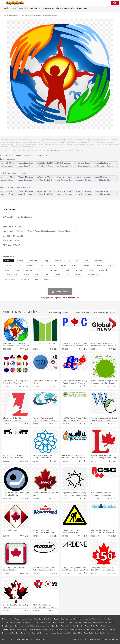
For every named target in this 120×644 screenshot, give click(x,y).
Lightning (69, 619)
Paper (93, 630)
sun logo (9, 265)
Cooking (103, 633)
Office (98, 630)
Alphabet (104, 630)
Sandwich (53, 633)
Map (67, 630)
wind (110, 265)
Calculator (112, 630)
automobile (103, 270)
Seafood (60, 633)
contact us (55, 150)
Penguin (111, 623)
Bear (15, 623)
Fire (46, 619)
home (69, 626)
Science (87, 630)
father (87, 626)
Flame (50, 619)
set (68, 275)
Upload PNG (113, 639)
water (37, 275)
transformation (93, 275)
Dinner (80, 633)
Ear (53, 626)
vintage (46, 261)
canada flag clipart (104, 312)
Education (52, 630)
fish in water (10, 279)
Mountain (88, 619)
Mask (12, 626)
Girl (78, 626)
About (74, 639)
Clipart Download (20, 8)
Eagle (55, 623)
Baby (16, 626)
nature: (5, 619)
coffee (30, 265)
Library (80, 630)
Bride (21, 626)
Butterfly (25, 623)
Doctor (49, 626)
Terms (80, 639)
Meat (46, 633)
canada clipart (81, 312)
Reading (39, 630)
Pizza (86, 633)
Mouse (101, 623)
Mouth (93, 626)
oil (77, 261)
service (100, 265)
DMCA (104, 639)
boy (82, 626)
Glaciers (56, 619)
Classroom (31, 630)
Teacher (19, 630)
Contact (97, 639)
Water (94, 619)
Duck (50, 623)
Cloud (104, 619)
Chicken (36, 623)
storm (41, 270)
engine (47, 279)
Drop (109, 619)
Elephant (61, 623)
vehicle (26, 275)
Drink (29, 633)
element (57, 275)
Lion (90, 623)
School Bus (60, 630)
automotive (79, 270)
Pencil (45, 630)
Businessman (41, 626)
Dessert (23, 633)
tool (47, 275)
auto (7, 270)
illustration (98, 261)
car (20, 265)
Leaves (24, 619)
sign (69, 261)
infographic (87, 265)
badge (52, 265)
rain (37, 279)
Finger (103, 626)
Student (12, 630)
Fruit (42, 633)
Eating (91, 633)
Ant (11, 623)
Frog (71, 623)
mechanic (29, 270)
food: (5, 633)
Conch (36, 619)
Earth (41, 619)
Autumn (17, 619)
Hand (108, 626)
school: (5, 629)
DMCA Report (10, 210)
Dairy (18, 633)
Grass (63, 619)
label (86, 261)
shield (74, 265)
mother (33, 626)
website (8, 261)
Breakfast (12, 633)
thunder (78, 275)
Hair (74, 626)
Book (25, 630)
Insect (85, 623)
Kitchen (74, 633)
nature (17, 270)
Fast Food (36, 633)
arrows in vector (11, 275)
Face (98, 626)
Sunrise (81, 619)
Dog (45, 623)
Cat (30, 623)
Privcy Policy (88, 639)
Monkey (95, 623)
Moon (75, 619)
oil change (33, 261)
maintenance (54, 270)
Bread (97, 633)
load (67, 270)
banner (20, 261)
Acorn (12, 619)
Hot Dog (110, 633)
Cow (41, 623)
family (27, 626)
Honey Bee (78, 623)
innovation (25, 279)
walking (63, 626)
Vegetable (67, 633)
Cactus (30, 619)
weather (58, 261)
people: (5, 626)
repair (63, 265)
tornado (41, 265)
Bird (20, 623)
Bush (99, 619)
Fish (67, 623)
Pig (106, 623)
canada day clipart (59, 312)
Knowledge (73, 630)
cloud (91, 270)
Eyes (58, 626)
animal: (5, 622)
